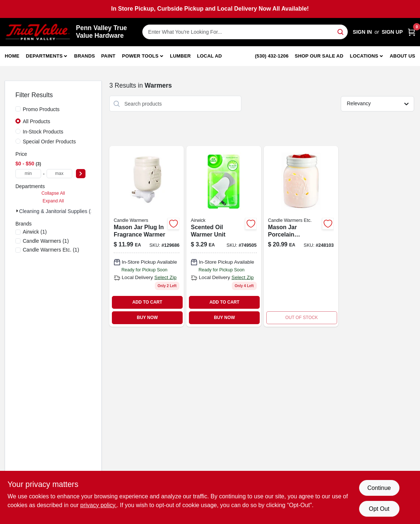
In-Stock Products (43, 132)
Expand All (53, 201)
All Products (36, 121)
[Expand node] (17, 211)
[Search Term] (245, 32)
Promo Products (41, 109)
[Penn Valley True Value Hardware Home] (38, 32)
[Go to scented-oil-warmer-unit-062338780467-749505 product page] (224, 236)
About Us (403, 56)
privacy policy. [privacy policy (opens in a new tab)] (98, 505)
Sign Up (392, 32)
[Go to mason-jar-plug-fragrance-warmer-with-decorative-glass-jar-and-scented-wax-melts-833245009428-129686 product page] (147, 236)
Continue (379, 488)
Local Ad (209, 56)
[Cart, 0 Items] (412, 32)
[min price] (28, 174)
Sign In (362, 32)
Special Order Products (49, 142)
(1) (35, 232)
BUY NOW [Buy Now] (147, 318)
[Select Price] (81, 174)
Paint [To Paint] (108, 56)
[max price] (59, 174)
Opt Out (379, 509)
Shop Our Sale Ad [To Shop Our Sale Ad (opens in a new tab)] (319, 56)
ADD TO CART (147, 302)
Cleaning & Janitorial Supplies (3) (57, 211)
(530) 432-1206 (272, 56)
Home (12, 56)
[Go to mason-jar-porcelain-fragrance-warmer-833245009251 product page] (301, 236)
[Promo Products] (18, 109)
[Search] (341, 31)
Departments (44, 56)
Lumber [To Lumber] (180, 56)
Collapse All (53, 193)
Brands (85, 56)
